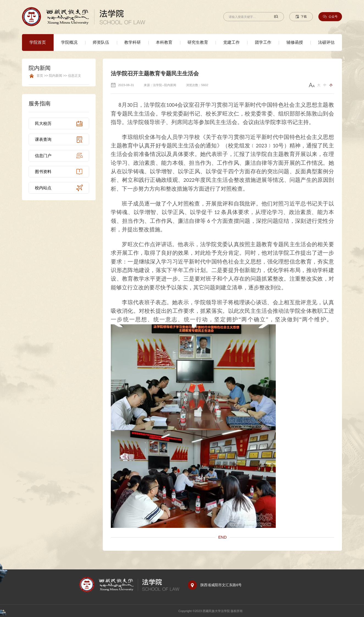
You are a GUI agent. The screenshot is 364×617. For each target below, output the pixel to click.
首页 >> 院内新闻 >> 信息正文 (59, 76)
